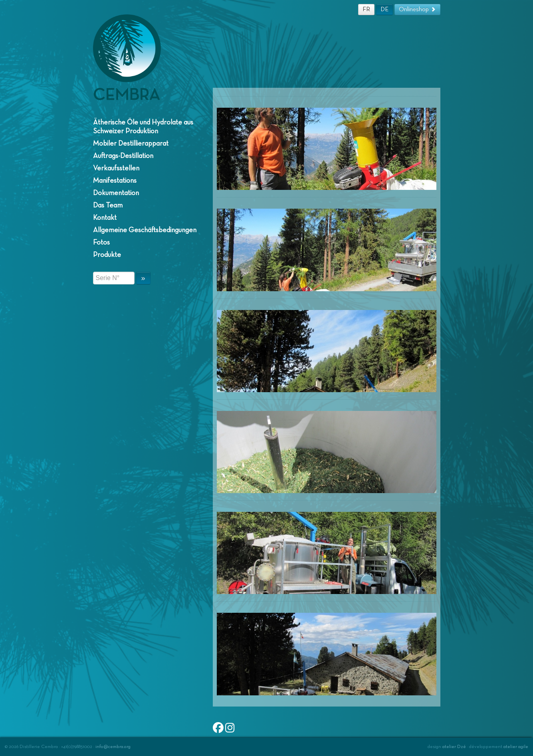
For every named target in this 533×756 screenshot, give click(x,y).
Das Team (108, 205)
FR (366, 9)
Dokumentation (116, 193)
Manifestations (115, 181)
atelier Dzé (454, 747)
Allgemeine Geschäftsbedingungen (145, 230)
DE (384, 9)
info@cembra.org (113, 747)
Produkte (107, 255)
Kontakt (105, 218)
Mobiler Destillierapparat (131, 144)
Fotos (101, 243)
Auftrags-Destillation (123, 156)
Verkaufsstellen (116, 168)
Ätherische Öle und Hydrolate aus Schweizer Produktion (143, 127)
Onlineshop (417, 9)
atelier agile (516, 747)
